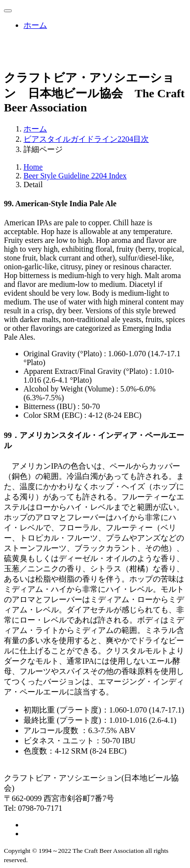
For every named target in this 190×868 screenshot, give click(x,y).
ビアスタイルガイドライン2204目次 (86, 139)
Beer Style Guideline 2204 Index (75, 176)
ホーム (35, 25)
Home (33, 167)
